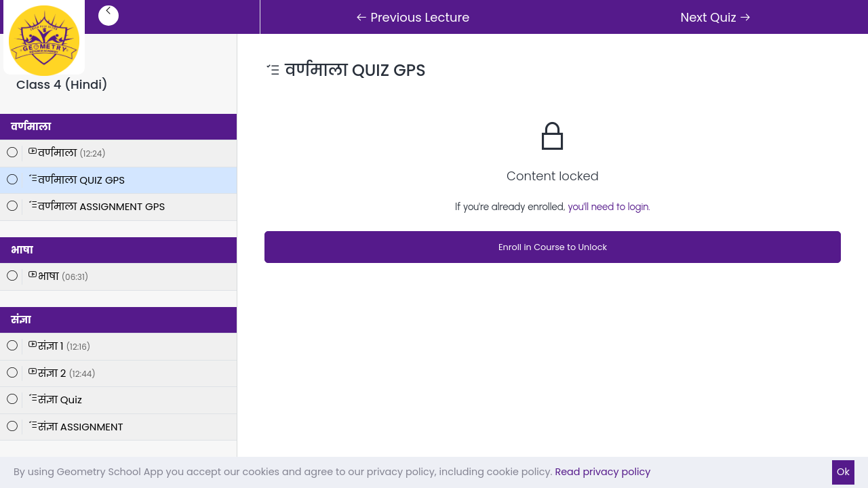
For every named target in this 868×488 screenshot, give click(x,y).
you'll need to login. (609, 207)
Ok (843, 472)
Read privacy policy (603, 472)
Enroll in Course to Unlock (553, 247)
